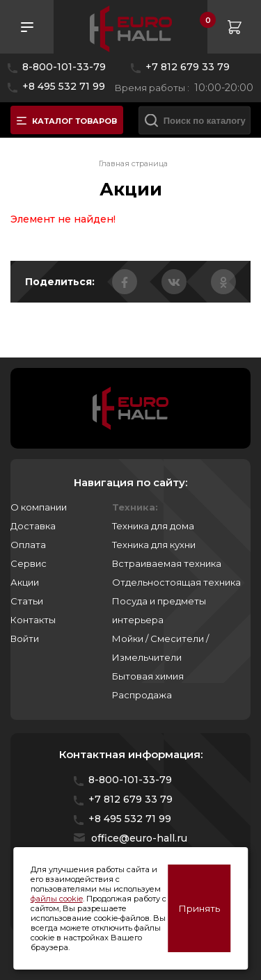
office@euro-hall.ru (139, 838)
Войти (25, 638)
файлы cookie (57, 899)
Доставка (33, 526)
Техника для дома (153, 526)
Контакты (33, 620)
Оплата (28, 545)
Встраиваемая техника (167, 563)
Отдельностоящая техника (176, 582)
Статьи (27, 601)
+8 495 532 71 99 (64, 86)
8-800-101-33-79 (64, 67)
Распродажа (142, 695)
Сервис (29, 563)
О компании (39, 507)
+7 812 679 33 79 (188, 67)
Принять (199, 908)
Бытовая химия (148, 676)
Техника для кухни (154, 545)
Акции (25, 582)
